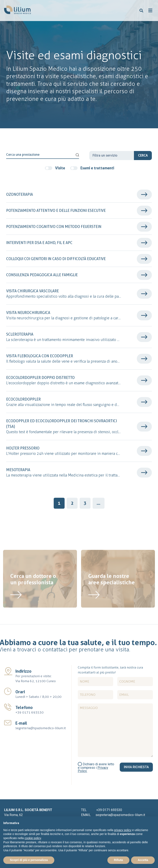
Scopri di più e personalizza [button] (29, 860)
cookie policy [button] (33, 838)
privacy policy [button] (123, 830)
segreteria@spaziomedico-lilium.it (41, 728)
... (99, 503)
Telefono (24, 708)
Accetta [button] (143, 860)
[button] (141, 11)
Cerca (143, 155)
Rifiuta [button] (118, 860)
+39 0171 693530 (30, 712)
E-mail (21, 723)
